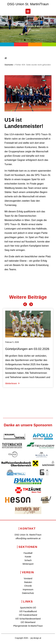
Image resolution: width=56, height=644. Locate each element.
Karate (28, 557)
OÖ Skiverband (28, 622)
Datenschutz (28, 593)
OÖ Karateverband (28, 615)
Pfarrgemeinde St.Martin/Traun (28, 626)
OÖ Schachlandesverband (28, 619)
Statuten (28, 582)
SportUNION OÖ (28, 608)
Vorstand (28, 578)
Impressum (28, 590)
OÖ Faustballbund (28, 611)
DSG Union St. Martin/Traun (28, 4)
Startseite (9, 65)
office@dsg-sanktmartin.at (28, 538)
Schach (28, 560)
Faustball (28, 553)
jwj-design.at (36, 638)
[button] (28, 11)
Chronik (28, 586)
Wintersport (28, 564)
